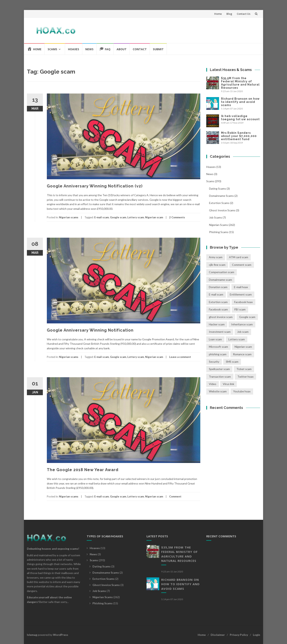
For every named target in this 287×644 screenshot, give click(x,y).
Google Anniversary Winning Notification (90, 330)
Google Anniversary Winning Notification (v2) (95, 186)
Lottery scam (136, 217)
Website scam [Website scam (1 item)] (218, 391)
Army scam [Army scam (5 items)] (216, 257)
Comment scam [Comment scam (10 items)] (242, 265)
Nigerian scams (69, 217)
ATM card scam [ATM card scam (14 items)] (239, 257)
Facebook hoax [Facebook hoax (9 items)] (243, 302)
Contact (140, 49)
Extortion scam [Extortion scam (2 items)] (218, 302)
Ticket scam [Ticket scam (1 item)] (244, 369)
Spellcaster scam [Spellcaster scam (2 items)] (219, 369)
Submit (158, 49)
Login (257, 635)
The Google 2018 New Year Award (83, 470)
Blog (229, 14)
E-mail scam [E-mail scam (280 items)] (216, 294)
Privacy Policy (239, 635)
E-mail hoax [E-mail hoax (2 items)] (241, 287)
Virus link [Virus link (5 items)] (229, 384)
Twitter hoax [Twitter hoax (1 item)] (245, 377)
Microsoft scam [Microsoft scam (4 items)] (218, 347)
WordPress (61, 635)
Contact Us (244, 14)
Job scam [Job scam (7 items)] (243, 332)
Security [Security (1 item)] (214, 362)
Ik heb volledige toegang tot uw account (240, 118)
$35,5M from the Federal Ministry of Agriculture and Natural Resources (240, 83)
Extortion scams (219, 203)
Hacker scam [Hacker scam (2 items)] (217, 324)
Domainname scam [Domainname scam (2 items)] (220, 280)
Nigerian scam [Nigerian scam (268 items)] (243, 347)
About (122, 49)
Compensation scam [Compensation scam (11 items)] (222, 272)
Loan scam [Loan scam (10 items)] (215, 339)
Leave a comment (180, 357)
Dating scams (218, 189)
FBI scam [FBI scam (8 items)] (240, 309)
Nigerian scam (154, 217)
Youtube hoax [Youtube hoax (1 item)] (242, 391)
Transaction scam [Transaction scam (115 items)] (220, 377)
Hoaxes (74, 49)
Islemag (32, 635)
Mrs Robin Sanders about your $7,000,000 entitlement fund (239, 136)
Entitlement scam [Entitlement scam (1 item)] (241, 294)
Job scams (216, 217)
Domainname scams (221, 196)
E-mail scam (102, 217)
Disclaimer (218, 635)
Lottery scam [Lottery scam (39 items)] (237, 339)
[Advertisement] (185, 30)
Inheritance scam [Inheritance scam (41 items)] (242, 324)
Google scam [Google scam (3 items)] (247, 317)
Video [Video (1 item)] (213, 384)
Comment (175, 496)
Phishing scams (219, 232)
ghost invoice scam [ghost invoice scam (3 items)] (221, 317)
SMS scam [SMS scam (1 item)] (232, 362)
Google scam (118, 217)
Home (218, 14)
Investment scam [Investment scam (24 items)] (220, 332)
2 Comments (177, 217)
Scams (52, 49)
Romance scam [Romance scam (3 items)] (242, 354)
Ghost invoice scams (222, 210)
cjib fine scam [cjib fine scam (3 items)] (217, 265)
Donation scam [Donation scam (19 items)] (218, 287)
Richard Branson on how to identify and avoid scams (240, 102)
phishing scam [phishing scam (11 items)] (218, 354)
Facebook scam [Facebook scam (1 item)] (218, 309)
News (89, 49)
